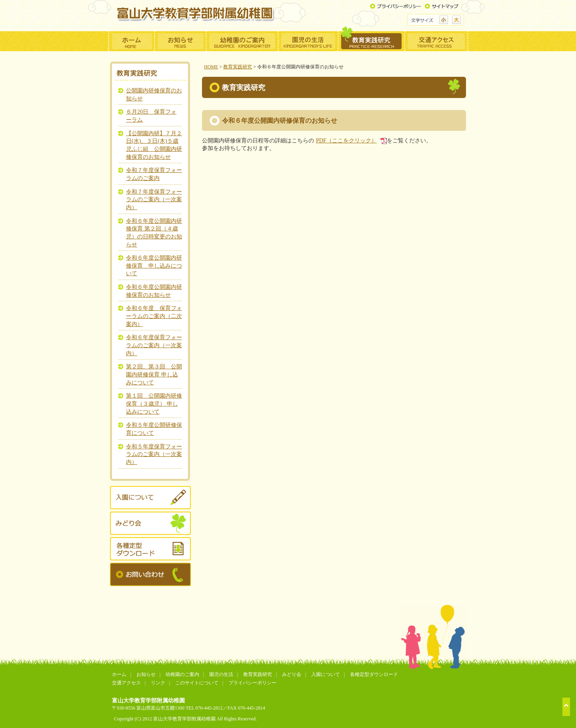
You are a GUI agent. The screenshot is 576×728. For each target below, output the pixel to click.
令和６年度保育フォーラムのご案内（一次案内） (154, 345)
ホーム (119, 674)
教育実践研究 (238, 67)
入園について (326, 674)
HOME (211, 67)
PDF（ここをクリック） (346, 140)
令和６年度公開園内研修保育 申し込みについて (154, 265)
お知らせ (146, 674)
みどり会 (292, 674)
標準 (444, 20)
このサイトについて (197, 683)
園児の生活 (221, 674)
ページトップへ (566, 707)
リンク (158, 683)
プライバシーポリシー (252, 683)
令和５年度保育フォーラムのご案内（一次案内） (154, 454)
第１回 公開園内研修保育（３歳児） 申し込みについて (154, 403)
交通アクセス (126, 683)
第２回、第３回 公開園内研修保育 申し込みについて (154, 374)
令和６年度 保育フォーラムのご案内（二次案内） (154, 316)
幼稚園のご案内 (182, 674)
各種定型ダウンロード (374, 674)
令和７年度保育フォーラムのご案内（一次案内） (154, 199)
